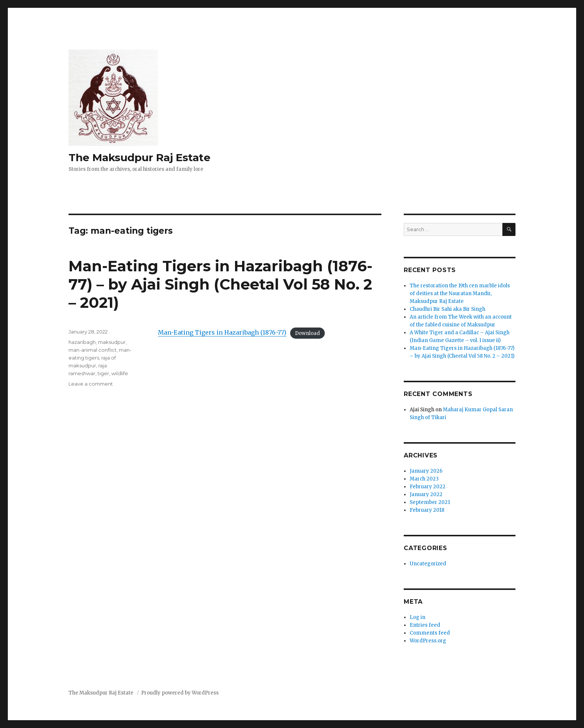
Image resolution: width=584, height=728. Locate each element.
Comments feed (430, 633)
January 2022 (426, 494)
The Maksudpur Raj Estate (139, 157)
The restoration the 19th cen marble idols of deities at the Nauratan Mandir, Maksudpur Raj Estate (460, 293)
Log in (418, 617)
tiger (103, 373)
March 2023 (424, 479)
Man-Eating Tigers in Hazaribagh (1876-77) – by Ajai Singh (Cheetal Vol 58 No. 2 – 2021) (220, 284)
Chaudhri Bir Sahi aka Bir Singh (447, 309)
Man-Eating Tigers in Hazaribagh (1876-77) (222, 332)
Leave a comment (91, 384)
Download (307, 333)
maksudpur (112, 342)
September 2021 (430, 502)
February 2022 (428, 487)
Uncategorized (428, 564)
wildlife (120, 373)
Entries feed (425, 625)
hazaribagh (82, 342)
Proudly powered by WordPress (180, 693)
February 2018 (427, 510)
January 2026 (426, 471)
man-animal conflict (93, 350)
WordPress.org (428, 641)
